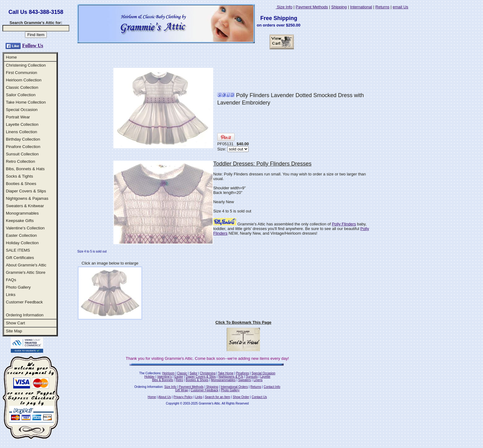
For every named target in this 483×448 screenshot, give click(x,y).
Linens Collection (22, 132)
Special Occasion (22, 110)
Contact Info (272, 387)
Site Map (14, 331)
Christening (208, 373)
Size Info (284, 7)
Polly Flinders (344, 224)
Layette (265, 377)
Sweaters (245, 380)
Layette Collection (22, 124)
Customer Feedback (24, 302)
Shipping (339, 7)
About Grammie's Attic (26, 265)
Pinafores (242, 373)
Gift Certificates (20, 258)
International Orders (234, 387)
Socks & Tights (19, 176)
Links (11, 295)
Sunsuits (252, 377)
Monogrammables (22, 213)
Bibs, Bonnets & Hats (25, 169)
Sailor (193, 373)
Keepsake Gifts (20, 221)
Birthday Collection (23, 139)
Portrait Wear (18, 117)
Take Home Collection (26, 102)
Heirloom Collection (24, 80)
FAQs (11, 280)
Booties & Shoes (21, 184)
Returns (383, 7)
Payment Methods (312, 7)
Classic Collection (22, 87)
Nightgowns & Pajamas (27, 198)
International (361, 7)
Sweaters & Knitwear (25, 206)
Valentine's (164, 377)
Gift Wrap (182, 390)
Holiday (149, 377)
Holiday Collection (22, 243)
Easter (179, 377)
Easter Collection (21, 235)
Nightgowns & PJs (231, 377)
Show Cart (15, 323)
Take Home (226, 373)
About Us (165, 397)
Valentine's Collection (25, 228)
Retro (179, 380)
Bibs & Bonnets (163, 380)
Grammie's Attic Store (26, 272)
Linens (258, 380)
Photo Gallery (18, 287)
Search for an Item (217, 397)
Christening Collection (26, 65)
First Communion (21, 73)
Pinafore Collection (23, 147)
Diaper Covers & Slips (26, 191)
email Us (401, 7)
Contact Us (259, 397)
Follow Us (33, 45)
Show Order (241, 397)
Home (11, 57)
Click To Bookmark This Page (243, 322)
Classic (182, 373)
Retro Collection (20, 161)
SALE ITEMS (18, 250)
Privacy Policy (183, 397)
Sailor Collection (21, 95)
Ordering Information (25, 315)
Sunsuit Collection (22, 154)
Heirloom (168, 373)
